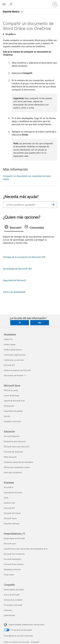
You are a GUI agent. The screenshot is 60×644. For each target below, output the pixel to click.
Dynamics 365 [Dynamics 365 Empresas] (9, 503)
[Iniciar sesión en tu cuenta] (55, 4)
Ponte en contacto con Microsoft (16, 642)
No (40, 323)
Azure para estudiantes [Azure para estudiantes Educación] (13, 472)
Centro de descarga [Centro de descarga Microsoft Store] (11, 395)
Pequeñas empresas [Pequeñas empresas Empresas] (12, 523)
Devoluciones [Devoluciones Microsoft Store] (9, 406)
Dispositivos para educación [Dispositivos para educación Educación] (15, 441)
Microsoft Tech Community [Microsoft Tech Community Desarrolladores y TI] (14, 554)
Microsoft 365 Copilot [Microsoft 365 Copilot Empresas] (12, 513)
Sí (20, 323)
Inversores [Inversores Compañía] (8, 610)
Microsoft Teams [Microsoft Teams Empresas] (10, 518)
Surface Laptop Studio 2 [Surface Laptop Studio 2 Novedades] (13, 350)
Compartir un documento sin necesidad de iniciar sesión (27, 177)
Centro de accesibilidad (14, 292)
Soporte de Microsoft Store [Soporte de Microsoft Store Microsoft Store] (14, 401)
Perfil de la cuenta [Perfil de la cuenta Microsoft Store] (11, 390)
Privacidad (35, 642)
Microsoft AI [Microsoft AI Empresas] (9, 487)
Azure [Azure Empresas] (6, 498)
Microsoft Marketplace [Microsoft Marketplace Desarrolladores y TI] (13, 559)
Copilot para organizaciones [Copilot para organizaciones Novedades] (15, 355)
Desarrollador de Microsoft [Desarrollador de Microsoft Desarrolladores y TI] (14, 538)
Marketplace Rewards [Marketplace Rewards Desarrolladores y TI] (12, 569)
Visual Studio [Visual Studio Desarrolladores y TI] (9, 575)
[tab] (14, 228)
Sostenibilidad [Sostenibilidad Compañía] (9, 615)
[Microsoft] (30, 2)
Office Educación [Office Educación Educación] (10, 457)
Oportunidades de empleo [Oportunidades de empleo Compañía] (14, 589)
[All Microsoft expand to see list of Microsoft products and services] (4, 4)
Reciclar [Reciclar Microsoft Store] (7, 416)
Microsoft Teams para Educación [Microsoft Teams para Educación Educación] (16, 447)
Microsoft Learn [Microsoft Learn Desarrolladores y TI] (10, 544)
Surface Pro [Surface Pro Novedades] (8, 339)
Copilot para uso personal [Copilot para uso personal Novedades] (14, 360)
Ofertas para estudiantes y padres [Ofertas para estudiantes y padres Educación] (17, 467)
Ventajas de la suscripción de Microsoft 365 (24, 257)
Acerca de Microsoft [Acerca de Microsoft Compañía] (12, 595)
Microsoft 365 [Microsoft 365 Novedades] (9, 365)
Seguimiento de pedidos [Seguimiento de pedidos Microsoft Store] (13, 411)
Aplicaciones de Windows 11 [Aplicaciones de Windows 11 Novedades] (15, 375)
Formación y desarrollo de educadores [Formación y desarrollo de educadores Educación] (19, 462)
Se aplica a (10, 34)
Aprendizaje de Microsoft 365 (17, 269)
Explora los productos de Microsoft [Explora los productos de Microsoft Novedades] (17, 370)
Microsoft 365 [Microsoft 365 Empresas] (9, 508)
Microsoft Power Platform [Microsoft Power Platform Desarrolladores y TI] (14, 564)
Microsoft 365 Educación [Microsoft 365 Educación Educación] (13, 452)
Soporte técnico (11, 11)
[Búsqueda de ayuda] (11, 4)
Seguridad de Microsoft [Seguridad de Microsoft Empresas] (13, 492)
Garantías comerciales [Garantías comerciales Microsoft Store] (13, 421)
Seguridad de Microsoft (14, 280)
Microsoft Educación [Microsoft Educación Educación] (12, 436)
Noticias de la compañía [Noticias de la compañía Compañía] (13, 600)
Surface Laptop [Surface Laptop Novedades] (10, 344)
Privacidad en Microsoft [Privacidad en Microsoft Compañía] (13, 605)
